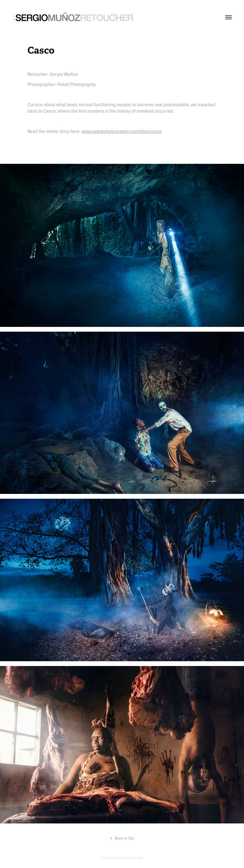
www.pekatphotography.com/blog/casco (122, 131)
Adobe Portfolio (131, 858)
